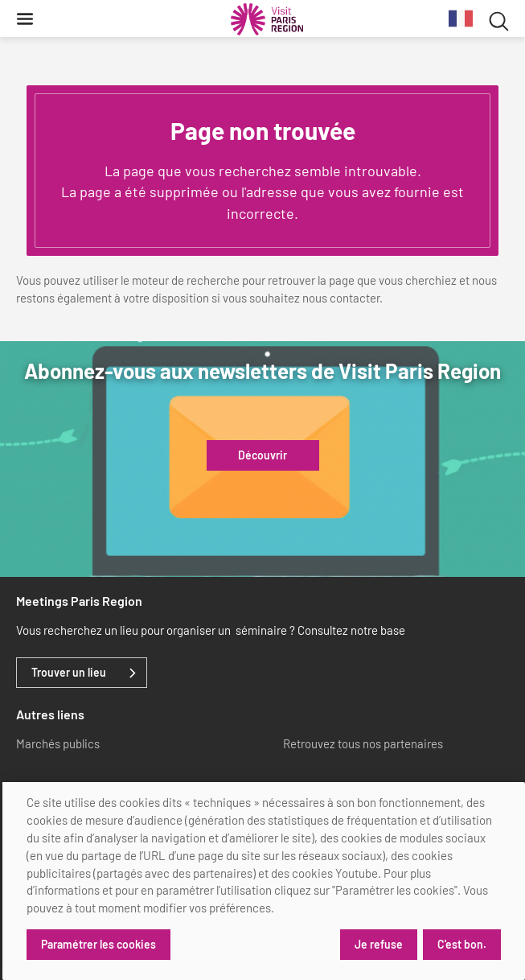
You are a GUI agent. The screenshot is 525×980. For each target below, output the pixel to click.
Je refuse (379, 944)
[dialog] (264, 881)
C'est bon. (462, 944)
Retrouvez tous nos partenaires (363, 743)
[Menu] (25, 19)
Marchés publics (58, 743)
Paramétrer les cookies (98, 944)
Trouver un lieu (69, 673)
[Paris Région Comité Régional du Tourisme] (267, 19)
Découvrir (262, 455)
